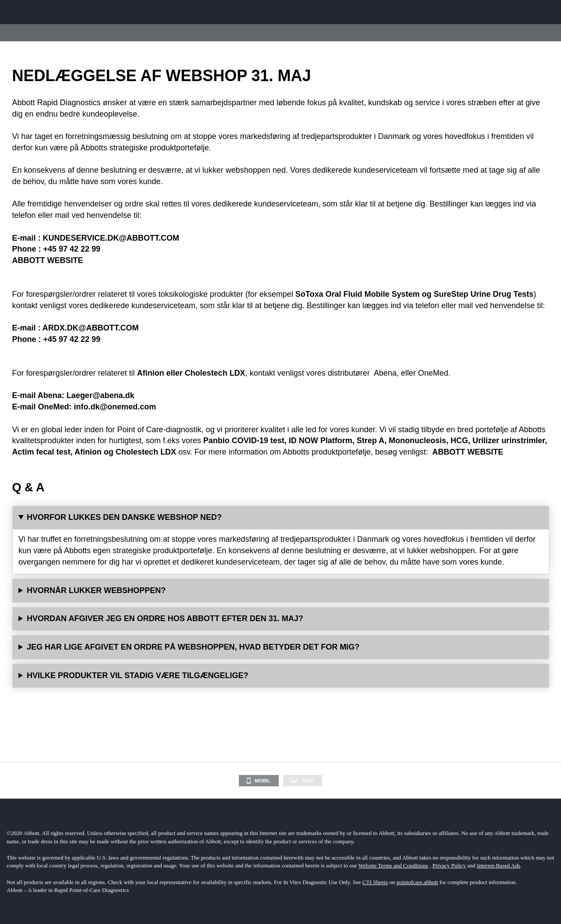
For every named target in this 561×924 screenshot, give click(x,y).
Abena (384, 373)
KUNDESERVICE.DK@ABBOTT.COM (111, 238)
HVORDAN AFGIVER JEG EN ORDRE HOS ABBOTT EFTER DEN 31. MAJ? (165, 618)
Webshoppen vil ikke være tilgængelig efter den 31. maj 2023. (281, 591)
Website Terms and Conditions (393, 865)
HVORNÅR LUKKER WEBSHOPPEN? (96, 590)
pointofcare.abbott (417, 882)
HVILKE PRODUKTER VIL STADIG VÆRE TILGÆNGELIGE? (137, 675)
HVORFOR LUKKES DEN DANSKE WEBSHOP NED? (124, 517)
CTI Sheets (375, 882)
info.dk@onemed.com (115, 407)
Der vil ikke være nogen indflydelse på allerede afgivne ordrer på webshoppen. (281, 647)
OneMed (433, 373)
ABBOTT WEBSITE (48, 260)
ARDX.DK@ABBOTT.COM (91, 328)
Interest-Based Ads (499, 865)
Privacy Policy (449, 865)
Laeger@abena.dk (101, 395)
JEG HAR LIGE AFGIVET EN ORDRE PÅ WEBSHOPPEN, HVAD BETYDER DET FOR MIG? (193, 647)
